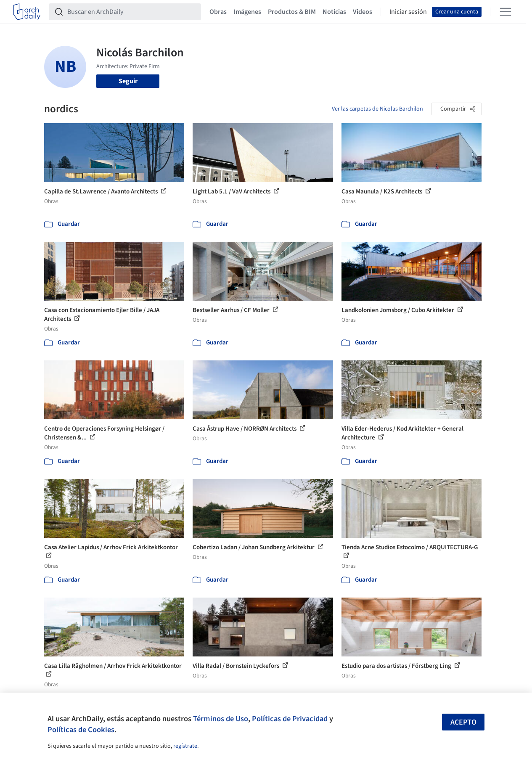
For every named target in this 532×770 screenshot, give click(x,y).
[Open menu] (506, 12)
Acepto (463, 722)
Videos (363, 12)
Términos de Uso (221, 719)
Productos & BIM (292, 12)
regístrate (185, 746)
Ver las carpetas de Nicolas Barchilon (377, 109)
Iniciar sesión (408, 12)
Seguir (128, 81)
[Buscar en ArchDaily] (132, 12)
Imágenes (247, 12)
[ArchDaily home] (27, 12)
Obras (218, 12)
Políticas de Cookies (81, 730)
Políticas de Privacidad (290, 719)
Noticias (334, 12)
